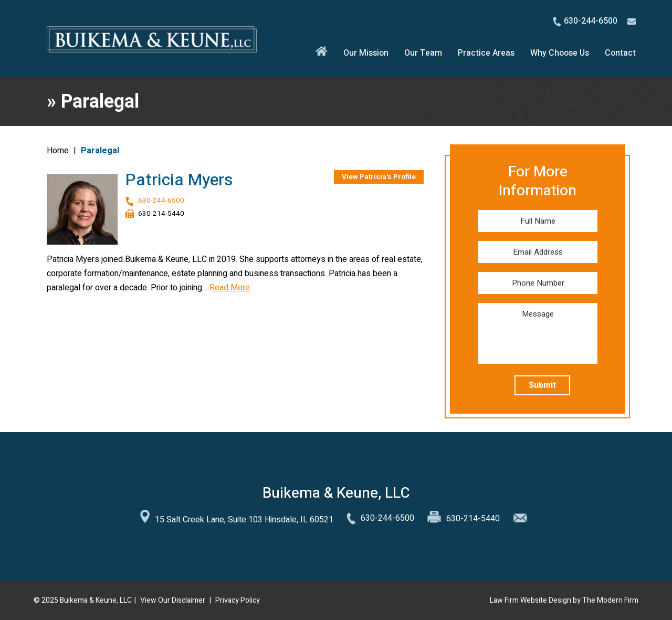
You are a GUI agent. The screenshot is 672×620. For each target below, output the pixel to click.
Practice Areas (486, 53)
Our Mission (366, 53)
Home (322, 53)
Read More (230, 288)
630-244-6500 (591, 21)
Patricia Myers (179, 180)
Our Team (423, 53)
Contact (620, 53)
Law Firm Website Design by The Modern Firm (564, 600)
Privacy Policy (238, 600)
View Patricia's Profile (379, 177)
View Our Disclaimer (173, 600)
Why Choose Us (560, 53)
